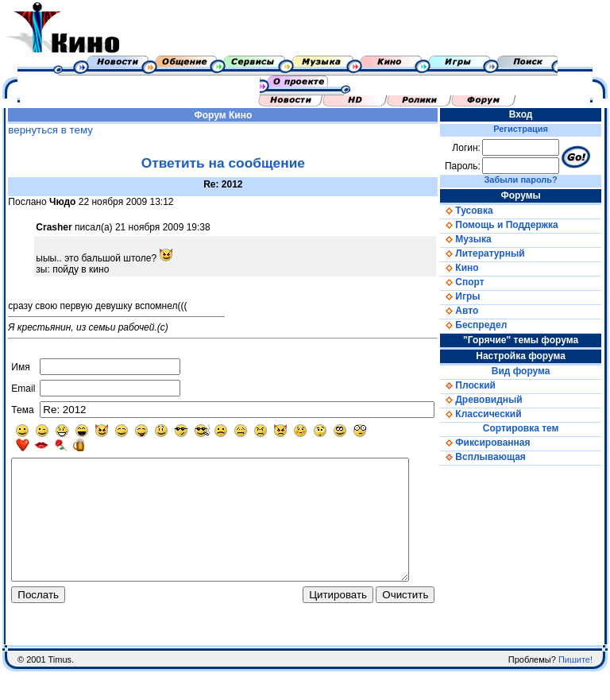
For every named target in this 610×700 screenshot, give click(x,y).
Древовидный (498, 400)
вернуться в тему (46, 130)
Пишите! (575, 688)
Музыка (482, 239)
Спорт (479, 282)
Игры (477, 296)
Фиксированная (502, 443)
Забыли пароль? (532, 180)
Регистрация (532, 129)
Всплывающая (500, 457)
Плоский (485, 385)
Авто (476, 311)
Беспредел (490, 325)
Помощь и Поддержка (515, 225)
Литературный (499, 253)
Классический (497, 414)
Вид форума (532, 371)
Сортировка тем (532, 428)
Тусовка (483, 211)
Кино (247, 115)
